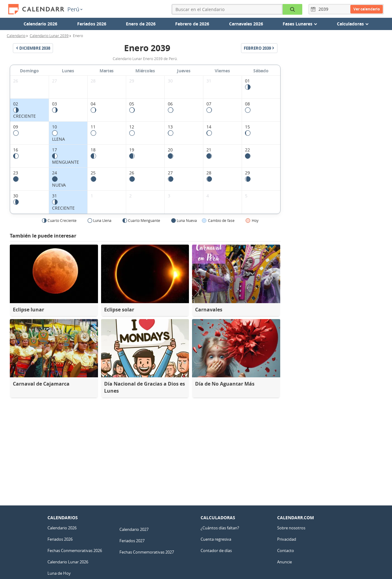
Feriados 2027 (132, 541)
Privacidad (287, 539)
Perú (75, 9)
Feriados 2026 (92, 24)
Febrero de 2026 (192, 24)
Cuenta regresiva (216, 539)
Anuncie (285, 562)
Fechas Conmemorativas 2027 (147, 552)
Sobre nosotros (291, 528)
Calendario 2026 (40, 24)
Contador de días (216, 550)
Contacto (286, 550)
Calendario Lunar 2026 (68, 562)
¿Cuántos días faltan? (220, 528)
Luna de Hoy (59, 573)
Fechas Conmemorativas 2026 (75, 550)
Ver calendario (367, 9)
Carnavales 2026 (246, 24)
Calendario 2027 (134, 529)
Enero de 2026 (141, 24)
